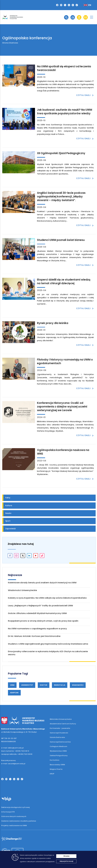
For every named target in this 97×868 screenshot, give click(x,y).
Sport (8, 521)
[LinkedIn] (69, 5)
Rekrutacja (60, 685)
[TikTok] (77, 5)
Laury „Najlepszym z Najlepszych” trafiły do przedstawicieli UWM (40, 606)
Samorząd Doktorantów (60, 742)
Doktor (44, 685)
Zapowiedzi (10, 529)
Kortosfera (54, 760)
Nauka (8, 513)
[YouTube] (73, 5)
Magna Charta (56, 769)
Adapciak (14, 693)
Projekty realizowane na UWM (14, 825)
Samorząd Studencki (59, 733)
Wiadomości (78, 685)
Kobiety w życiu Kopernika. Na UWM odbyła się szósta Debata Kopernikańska (47, 598)
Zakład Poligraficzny (59, 756)
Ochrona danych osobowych (14, 816)
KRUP (52, 774)
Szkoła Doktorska (57, 737)
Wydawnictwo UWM (58, 751)
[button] (66, 17)
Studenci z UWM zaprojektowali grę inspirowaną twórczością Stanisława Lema (48, 644)
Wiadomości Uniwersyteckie (22, 590)
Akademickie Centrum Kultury (63, 724)
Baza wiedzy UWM (57, 765)
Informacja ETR (8, 812)
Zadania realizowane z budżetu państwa (19, 821)
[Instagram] (61, 5)
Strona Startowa (10, 43)
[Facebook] (57, 5)
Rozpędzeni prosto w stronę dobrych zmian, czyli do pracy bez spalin (43, 621)
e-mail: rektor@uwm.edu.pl (12, 748)
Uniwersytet (27, 685)
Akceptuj (66, 856)
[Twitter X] (65, 5)
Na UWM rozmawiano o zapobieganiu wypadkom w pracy (37, 629)
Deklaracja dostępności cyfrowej (15, 807)
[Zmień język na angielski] (85, 5)
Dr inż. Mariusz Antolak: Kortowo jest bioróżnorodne (34, 636)
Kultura (9, 505)
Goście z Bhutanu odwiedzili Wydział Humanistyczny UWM (37, 613)
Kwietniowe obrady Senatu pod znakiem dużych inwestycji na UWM (42, 583)
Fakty (8, 498)
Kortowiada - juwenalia (60, 728)
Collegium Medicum (58, 746)
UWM (12, 685)
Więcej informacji (66, 861)
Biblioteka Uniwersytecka (61, 719)
